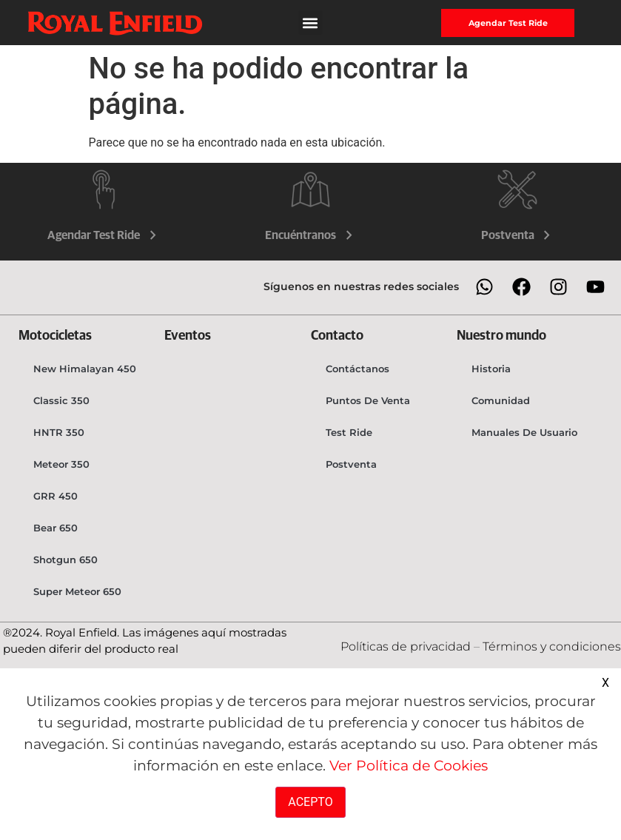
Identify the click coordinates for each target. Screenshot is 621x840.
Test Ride (349, 432)
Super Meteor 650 (77, 591)
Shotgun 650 (66, 560)
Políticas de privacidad (407, 646)
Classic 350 (61, 400)
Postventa (518, 235)
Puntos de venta (368, 400)
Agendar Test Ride (104, 235)
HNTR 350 (59, 432)
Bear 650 (56, 528)
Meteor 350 (61, 464)
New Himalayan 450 (85, 369)
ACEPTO (310, 802)
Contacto (337, 336)
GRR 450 (56, 496)
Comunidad (501, 400)
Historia (491, 369)
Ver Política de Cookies (409, 765)
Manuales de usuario (524, 432)
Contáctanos (358, 369)
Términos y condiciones (552, 646)
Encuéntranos (310, 235)
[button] (310, 23)
